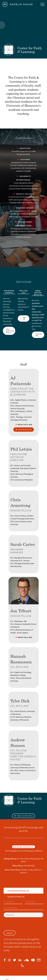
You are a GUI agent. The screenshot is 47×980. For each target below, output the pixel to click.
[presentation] (23, 923)
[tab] (24, 891)
